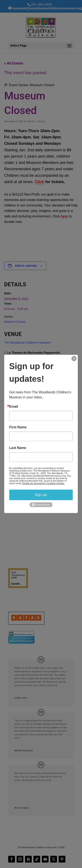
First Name (18, 427)
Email (14, 407)
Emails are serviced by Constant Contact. (44, 483)
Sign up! (41, 495)
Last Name (18, 448)
